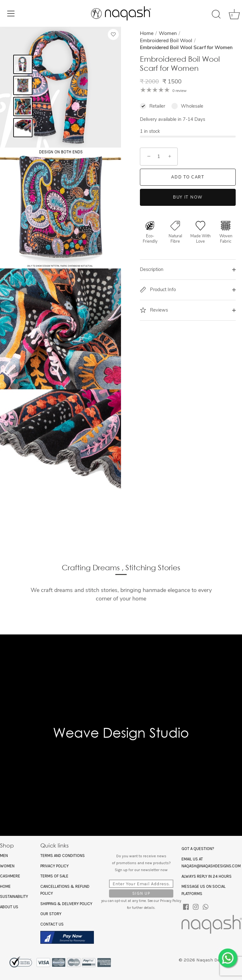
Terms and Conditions (63, 856)
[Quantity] (159, 157)
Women (168, 33)
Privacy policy (55, 866)
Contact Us (52, 924)
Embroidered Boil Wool (166, 41)
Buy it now (188, 197)
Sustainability (14, 896)
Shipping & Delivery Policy (66, 904)
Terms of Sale (54, 876)
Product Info (158, 290)
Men (4, 856)
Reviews (154, 310)
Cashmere (10, 876)
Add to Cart (188, 177)
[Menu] (11, 14)
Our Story (51, 914)
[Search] (216, 14)
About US (9, 907)
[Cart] (232, 14)
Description (152, 269)
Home (147, 33)
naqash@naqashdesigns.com (211, 866)
